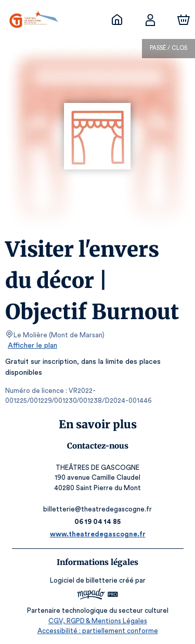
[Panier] (184, 20)
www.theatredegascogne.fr (98, 534)
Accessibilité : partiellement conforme (97, 631)
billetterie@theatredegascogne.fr (97, 509)
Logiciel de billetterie (84, 580)
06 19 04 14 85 (97, 522)
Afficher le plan (32, 346)
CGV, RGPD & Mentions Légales (98, 621)
